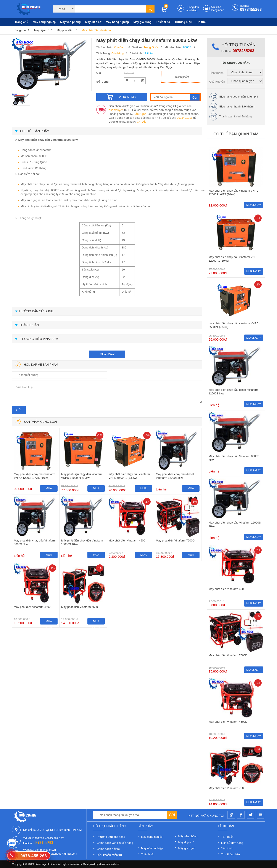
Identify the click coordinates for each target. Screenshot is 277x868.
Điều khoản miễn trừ (109, 855)
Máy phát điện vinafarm (96, 30)
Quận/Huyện (217, 82)
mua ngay (107, 354)
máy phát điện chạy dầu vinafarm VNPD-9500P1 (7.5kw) (129, 476)
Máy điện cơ (93, 22)
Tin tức (201, 22)
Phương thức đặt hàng (111, 837)
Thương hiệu (183, 22)
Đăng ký (216, 7)
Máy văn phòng (70, 22)
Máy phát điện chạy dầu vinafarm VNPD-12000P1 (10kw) (82, 476)
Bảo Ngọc (140, 114)
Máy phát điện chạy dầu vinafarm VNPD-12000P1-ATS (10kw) (35, 476)
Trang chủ (21, 22)
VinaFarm (120, 47)
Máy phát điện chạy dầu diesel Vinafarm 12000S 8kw (175, 476)
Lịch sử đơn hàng (232, 843)
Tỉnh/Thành (216, 73)
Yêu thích (227, 848)
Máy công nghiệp (44, 22)
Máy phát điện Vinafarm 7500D (175, 540)
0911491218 (185, 118)
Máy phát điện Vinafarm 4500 (127, 540)
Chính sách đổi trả (108, 849)
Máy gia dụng (143, 22)
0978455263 (251, 10)
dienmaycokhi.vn (110, 864)
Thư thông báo (230, 854)
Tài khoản (227, 837)
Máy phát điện (65, 30)
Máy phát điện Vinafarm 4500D (33, 607)
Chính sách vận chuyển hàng (115, 843)
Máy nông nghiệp (117, 22)
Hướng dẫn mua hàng (192, 9)
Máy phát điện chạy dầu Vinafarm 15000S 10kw (82, 542)
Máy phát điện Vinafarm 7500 (80, 607)
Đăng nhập (218, 10)
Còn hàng (118, 53)
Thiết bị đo (163, 22)
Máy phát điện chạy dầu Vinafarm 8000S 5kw (35, 542)
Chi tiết (141, 122)
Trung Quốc (151, 47)
